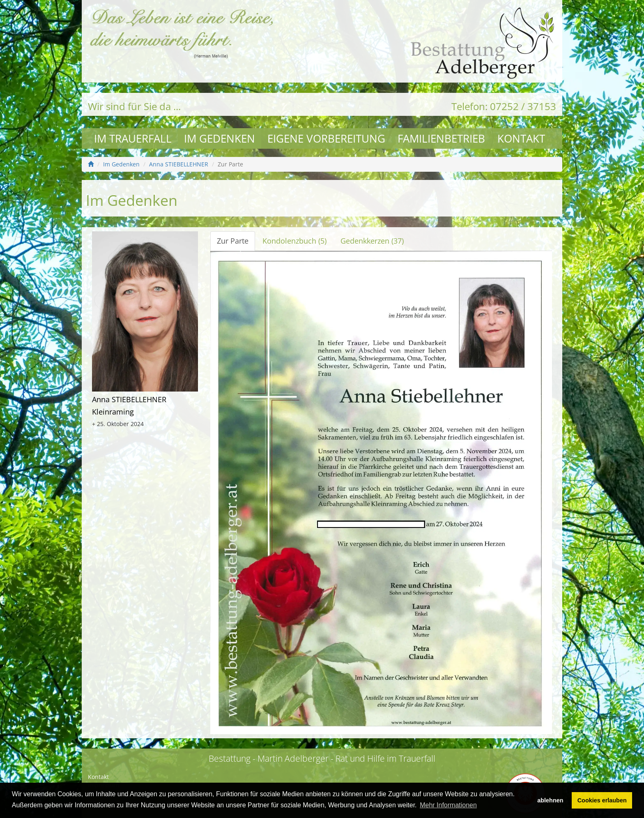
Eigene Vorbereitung (326, 138)
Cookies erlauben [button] (602, 800)
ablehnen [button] (550, 800)
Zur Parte (233, 241)
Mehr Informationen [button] (448, 805)
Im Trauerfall (133, 138)
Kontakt (521, 138)
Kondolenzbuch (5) (294, 241)
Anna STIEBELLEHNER (179, 164)
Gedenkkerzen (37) (372, 241)
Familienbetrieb (441, 138)
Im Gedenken (220, 138)
